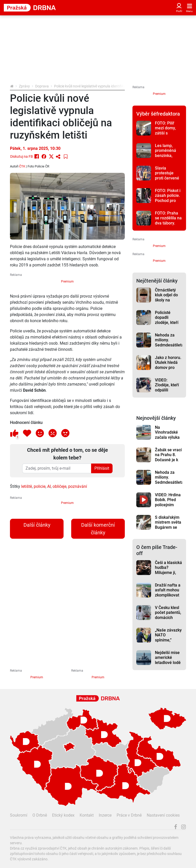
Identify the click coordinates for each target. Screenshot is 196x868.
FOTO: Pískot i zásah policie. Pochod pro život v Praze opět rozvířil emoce (168, 203)
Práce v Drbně (129, 815)
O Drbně (40, 815)
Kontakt (87, 815)
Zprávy (24, 86)
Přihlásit (102, 468)
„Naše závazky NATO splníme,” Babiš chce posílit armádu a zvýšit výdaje (168, 642)
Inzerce (105, 815)
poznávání (78, 486)
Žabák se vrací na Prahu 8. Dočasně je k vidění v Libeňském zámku (168, 462)
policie (40, 486)
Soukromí (19, 815)
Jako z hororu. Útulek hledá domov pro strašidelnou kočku (168, 367)
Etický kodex (63, 815)
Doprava (42, 86)
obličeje (59, 486)
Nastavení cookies (163, 815)
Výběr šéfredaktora (158, 114)
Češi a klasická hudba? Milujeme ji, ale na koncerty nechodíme (168, 575)
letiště (27, 486)
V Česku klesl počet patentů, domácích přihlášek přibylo (168, 617)
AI (49, 486)
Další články (37, 525)
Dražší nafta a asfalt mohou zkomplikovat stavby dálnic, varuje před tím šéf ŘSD (168, 598)
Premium (67, 281)
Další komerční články (98, 529)
